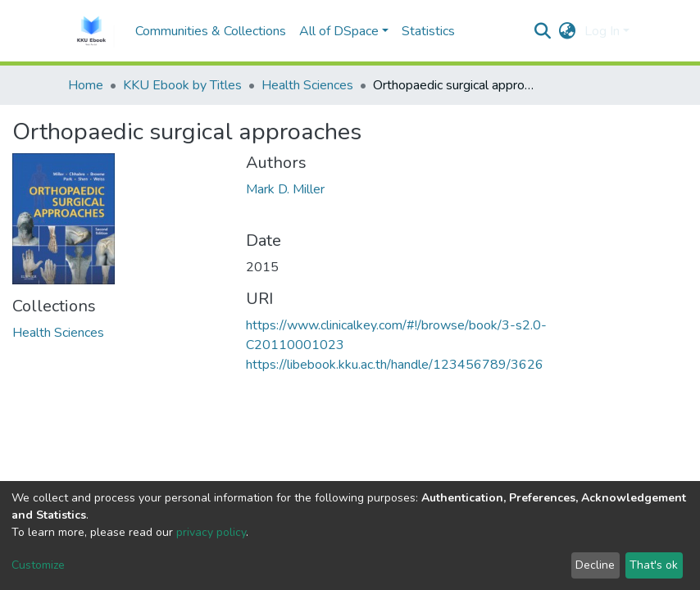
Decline (595, 565)
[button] (568, 31)
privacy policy (211, 532)
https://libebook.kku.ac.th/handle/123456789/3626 (395, 365)
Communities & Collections (211, 31)
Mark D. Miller (285, 189)
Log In (602, 31)
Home (86, 85)
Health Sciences (307, 85)
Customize (38, 565)
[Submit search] (543, 31)
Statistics (428, 31)
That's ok (654, 565)
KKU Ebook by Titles (182, 85)
